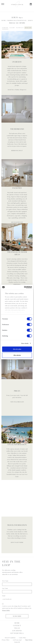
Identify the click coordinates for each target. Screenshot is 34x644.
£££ (17, 23)
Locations (17, 631)
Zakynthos (22, 23)
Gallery (12, 28)
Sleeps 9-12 (12, 23)
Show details (25, 343)
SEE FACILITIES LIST (17, 222)
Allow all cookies (17, 349)
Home (4, 20)
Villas (17, 628)
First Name (5, 581)
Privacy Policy (6, 610)
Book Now (28, 28)
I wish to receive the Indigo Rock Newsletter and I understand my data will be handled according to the (17, 608)
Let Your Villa (17, 633)
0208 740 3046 (17, 640)
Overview (5, 28)
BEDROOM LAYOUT (17, 151)
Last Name (5, 588)
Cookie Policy (23, 638)
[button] (9, 45)
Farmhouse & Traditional (17, 20)
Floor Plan (20, 28)
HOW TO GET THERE (17, 542)
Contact (17, 625)
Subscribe (17, 616)
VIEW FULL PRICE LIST (17, 402)
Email (4, 596)
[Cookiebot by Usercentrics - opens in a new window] (24, 287)
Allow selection (17, 355)
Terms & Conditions (10, 638)
